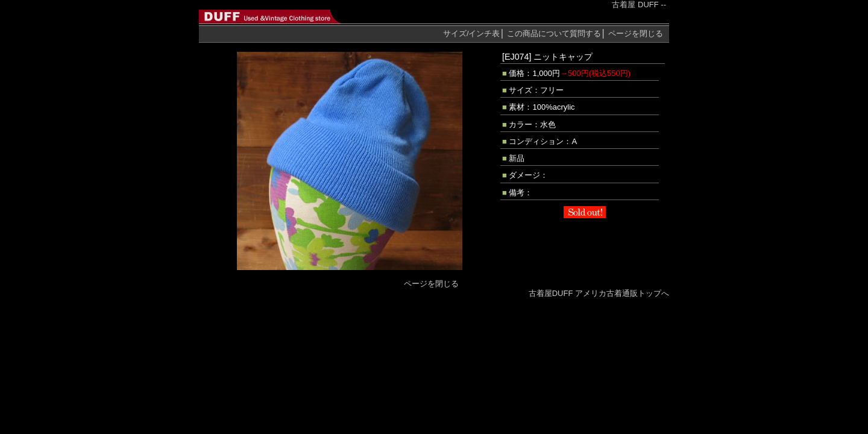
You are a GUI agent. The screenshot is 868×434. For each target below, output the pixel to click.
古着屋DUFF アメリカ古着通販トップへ (599, 293)
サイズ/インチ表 (472, 33)
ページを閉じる (636, 33)
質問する (554, 33)
